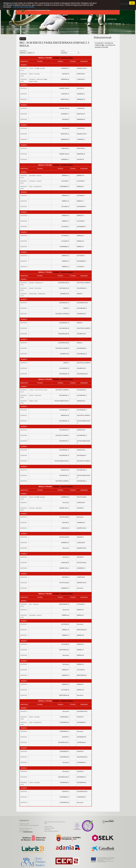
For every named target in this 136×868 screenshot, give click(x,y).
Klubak (98, 19)
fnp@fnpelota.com (28, 832)
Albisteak (70, 19)
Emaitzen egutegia (67, 58)
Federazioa (54, 19)
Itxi (132, 3)
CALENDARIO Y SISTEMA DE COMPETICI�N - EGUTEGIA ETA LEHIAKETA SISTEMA (105, 45)
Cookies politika (48, 826)
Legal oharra (47, 830)
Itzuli (23, 39)
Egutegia (56, 58)
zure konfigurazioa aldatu (24, 7)
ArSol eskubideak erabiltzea (51, 831)
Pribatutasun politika (49, 828)
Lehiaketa (84, 19)
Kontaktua (112, 19)
